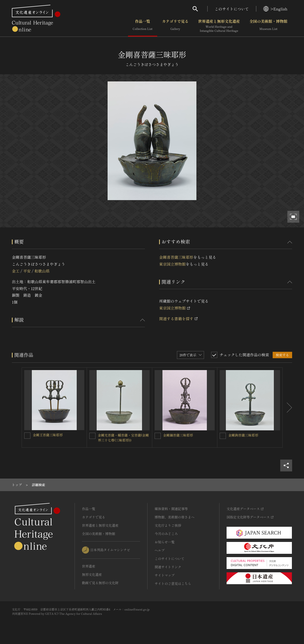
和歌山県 (42, 271)
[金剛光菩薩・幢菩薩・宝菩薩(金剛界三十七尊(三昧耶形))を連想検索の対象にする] (92, 436)
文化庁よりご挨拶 (168, 525)
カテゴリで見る (175, 26)
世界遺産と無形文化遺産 (219, 26)
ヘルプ (160, 550)
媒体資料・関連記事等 (171, 509)
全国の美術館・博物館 (268, 26)
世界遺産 (89, 566)
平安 (27, 271)
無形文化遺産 (92, 574)
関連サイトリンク (168, 567)
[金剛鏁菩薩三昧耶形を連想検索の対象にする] (158, 436)
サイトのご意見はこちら (173, 583)
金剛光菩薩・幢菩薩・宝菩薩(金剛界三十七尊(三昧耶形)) (123, 438)
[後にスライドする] (287, 408)
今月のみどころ (166, 534)
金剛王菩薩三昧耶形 (48, 435)
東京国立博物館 (172, 264)
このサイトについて (232, 9)
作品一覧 (143, 26)
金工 (16, 271)
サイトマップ (165, 575)
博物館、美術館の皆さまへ (175, 517)
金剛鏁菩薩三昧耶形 (178, 435)
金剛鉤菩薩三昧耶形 (243, 435)
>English (275, 9)
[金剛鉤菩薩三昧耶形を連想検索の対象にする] (223, 436)
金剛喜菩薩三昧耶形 (176, 257)
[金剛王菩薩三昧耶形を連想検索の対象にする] (27, 436)
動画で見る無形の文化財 (100, 583)
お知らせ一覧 (165, 542)
